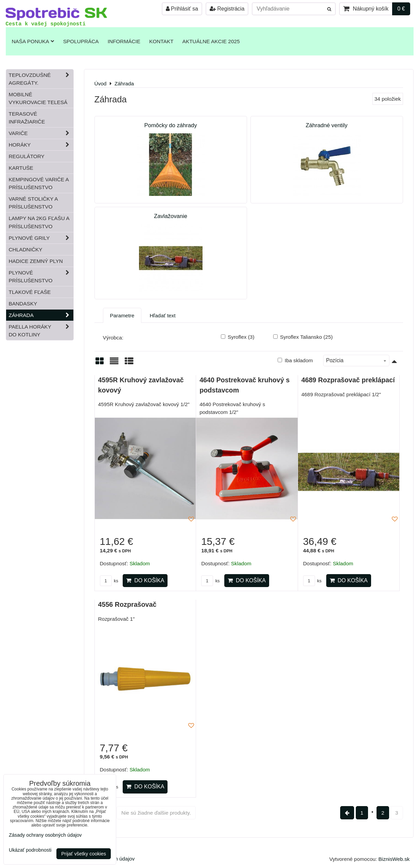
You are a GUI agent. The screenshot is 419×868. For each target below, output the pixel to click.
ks (109, 581)
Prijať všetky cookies (84, 854)
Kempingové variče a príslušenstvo (39, 183)
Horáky (41, 145)
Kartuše (21, 168)
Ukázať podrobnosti (30, 850)
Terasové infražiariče (27, 118)
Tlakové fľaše (30, 292)
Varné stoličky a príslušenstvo (33, 203)
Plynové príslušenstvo (41, 277)
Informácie (124, 41)
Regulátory (27, 156)
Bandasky (23, 304)
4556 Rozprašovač (127, 604)
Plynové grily (41, 238)
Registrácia (227, 9)
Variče (41, 133)
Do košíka (145, 580)
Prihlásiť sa (182, 9)
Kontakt (161, 41)
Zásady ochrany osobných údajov (45, 835)
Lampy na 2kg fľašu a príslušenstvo (39, 222)
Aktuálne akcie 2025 (211, 41)
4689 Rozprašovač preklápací (348, 380)
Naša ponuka (33, 41)
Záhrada (41, 315)
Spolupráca (81, 41)
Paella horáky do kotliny (41, 331)
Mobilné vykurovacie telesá (38, 98)
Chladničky (26, 249)
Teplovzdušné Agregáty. (41, 79)
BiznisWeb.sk (394, 859)
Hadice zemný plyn (36, 261)
